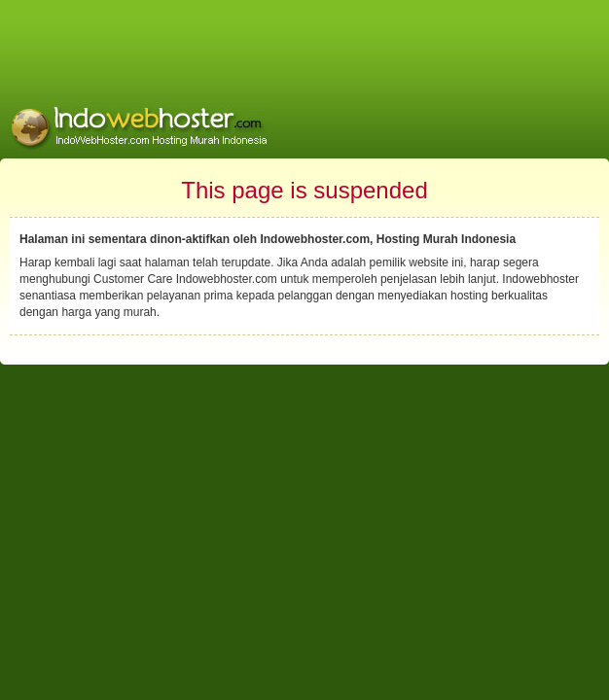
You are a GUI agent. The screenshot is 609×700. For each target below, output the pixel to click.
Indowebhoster (540, 279)
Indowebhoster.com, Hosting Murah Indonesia (388, 239)
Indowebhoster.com (227, 279)
